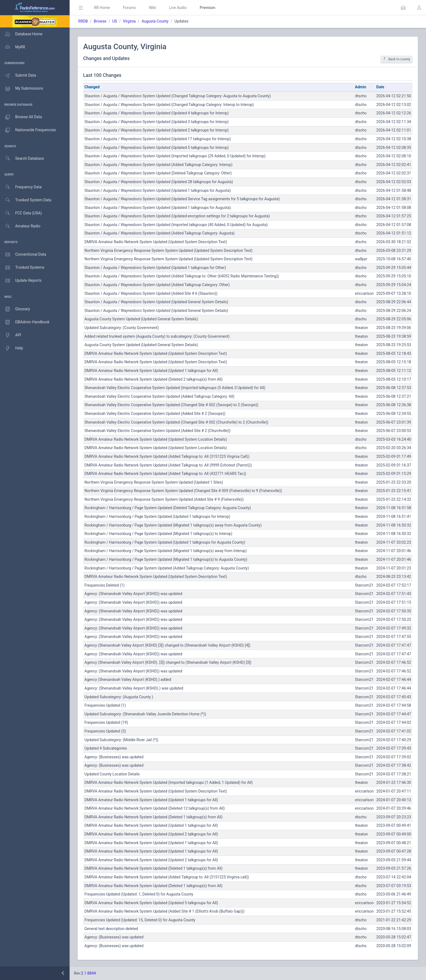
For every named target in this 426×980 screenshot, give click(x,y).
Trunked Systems (22, 268)
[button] (403, 8)
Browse (100, 21)
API (11, 335)
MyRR (12, 47)
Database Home (21, 34)
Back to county (397, 59)
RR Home (102, 8)
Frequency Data (21, 187)
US (115, 21)
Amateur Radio (20, 226)
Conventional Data (23, 255)
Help (12, 348)
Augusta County (155, 21)
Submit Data (18, 76)
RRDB (83, 21)
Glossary (15, 309)
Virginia (129, 21)
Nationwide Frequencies (28, 130)
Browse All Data (21, 117)
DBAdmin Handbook (25, 322)
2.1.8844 (88, 973)
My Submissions (22, 89)
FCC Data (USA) (21, 213)
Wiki (152, 8)
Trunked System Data (26, 200)
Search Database (22, 159)
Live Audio (178, 8)
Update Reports (21, 281)
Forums (129, 8)
